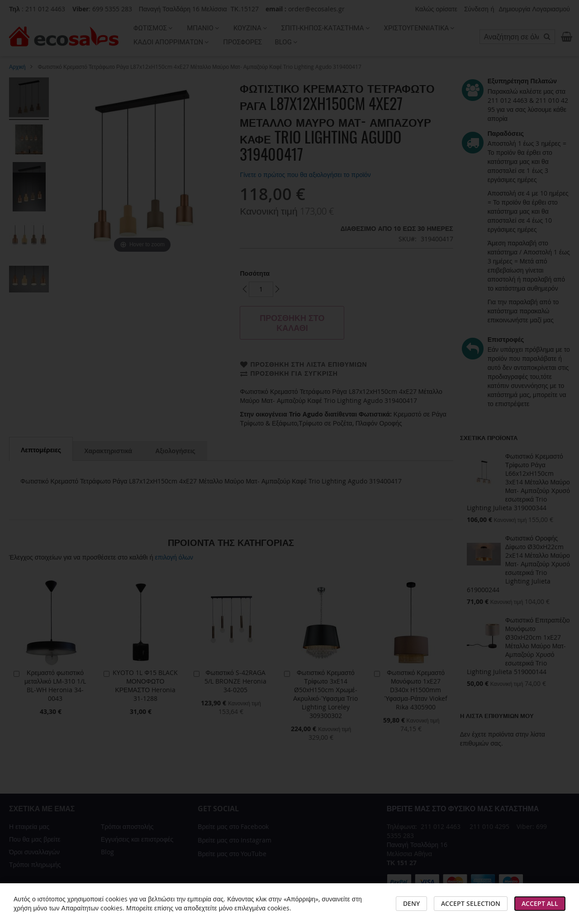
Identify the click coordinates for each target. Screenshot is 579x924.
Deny (411, 903)
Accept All (540, 903)
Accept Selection (471, 903)
